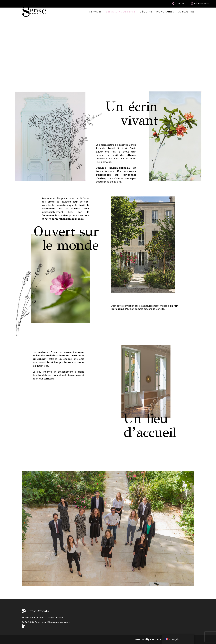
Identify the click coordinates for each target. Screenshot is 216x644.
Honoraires (165, 12)
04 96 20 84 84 (30, 622)
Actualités (186, 12)
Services (96, 12)
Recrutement (202, 4)
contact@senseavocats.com (55, 622)
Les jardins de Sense (121, 12)
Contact (181, 4)
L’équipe (146, 12)
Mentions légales (144, 639)
